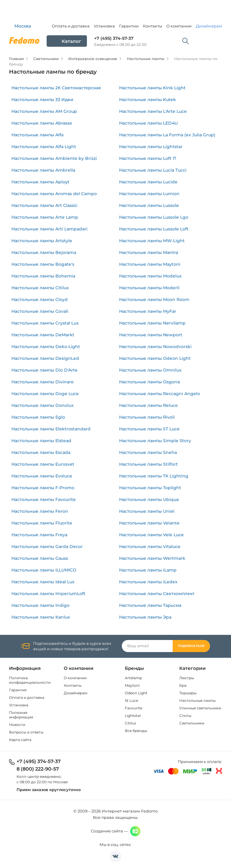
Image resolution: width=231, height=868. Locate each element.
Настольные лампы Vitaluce (150, 546)
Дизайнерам (209, 26)
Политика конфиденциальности (30, 680)
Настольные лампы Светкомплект (157, 594)
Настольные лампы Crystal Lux (45, 323)
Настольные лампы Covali (40, 311)
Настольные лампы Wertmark (152, 558)
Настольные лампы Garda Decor (47, 546)
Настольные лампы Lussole (149, 205)
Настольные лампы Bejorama (44, 252)
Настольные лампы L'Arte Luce (153, 111)
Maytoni (132, 685)
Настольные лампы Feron (40, 511)
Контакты (152, 26)
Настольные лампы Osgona (149, 382)
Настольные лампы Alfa (37, 135)
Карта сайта (20, 740)
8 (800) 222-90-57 (38, 769)
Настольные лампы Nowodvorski (155, 347)
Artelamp (133, 678)
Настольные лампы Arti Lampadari (49, 229)
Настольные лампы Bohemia (43, 276)
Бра (183, 685)
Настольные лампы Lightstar (151, 147)
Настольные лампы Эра (145, 617)
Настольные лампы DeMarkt (43, 335)
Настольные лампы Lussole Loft (154, 229)
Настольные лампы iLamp (148, 570)
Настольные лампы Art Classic (45, 205)
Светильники (192, 723)
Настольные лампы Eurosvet (43, 464)
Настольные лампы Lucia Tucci (153, 170)
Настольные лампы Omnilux (150, 370)
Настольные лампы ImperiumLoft (48, 594)
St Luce (131, 700)
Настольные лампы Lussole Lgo (154, 217)
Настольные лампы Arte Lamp (45, 217)
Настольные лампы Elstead (41, 441)
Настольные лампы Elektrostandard (51, 429)
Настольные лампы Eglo (38, 417)
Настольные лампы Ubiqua (149, 499)
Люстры (187, 678)
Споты (185, 716)
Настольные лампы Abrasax (42, 123)
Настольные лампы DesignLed (45, 358)
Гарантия (18, 690)
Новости (17, 725)
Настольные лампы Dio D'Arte (45, 370)
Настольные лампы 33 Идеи (42, 100)
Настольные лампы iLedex (148, 582)
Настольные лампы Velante (149, 523)
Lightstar (133, 716)
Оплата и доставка (71, 26)
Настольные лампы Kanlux (41, 617)
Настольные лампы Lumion (149, 194)
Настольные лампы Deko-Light (46, 347)
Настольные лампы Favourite (44, 499)
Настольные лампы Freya (39, 535)
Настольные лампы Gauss (40, 558)
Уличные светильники (200, 708)
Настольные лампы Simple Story (155, 441)
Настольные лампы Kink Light (152, 88)
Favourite (134, 708)
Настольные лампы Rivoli (147, 417)
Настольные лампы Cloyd (40, 299)
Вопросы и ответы (26, 732)
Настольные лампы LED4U (148, 123)
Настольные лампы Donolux (43, 405)
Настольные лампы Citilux (40, 288)
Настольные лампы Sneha (148, 452)
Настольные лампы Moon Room (154, 299)
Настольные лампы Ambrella (43, 170)
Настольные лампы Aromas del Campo (54, 194)
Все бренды (136, 731)
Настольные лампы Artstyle (42, 241)
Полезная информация (21, 715)
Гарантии (129, 26)
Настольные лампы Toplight (150, 488)
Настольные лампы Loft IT (148, 158)
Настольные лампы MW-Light (152, 241)
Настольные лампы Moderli (149, 288)
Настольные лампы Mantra (149, 252)
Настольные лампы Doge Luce (45, 394)
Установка (104, 26)
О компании (179, 26)
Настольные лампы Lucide (148, 182)
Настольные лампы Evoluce (42, 476)
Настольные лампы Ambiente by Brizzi (54, 158)
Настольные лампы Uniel (147, 511)
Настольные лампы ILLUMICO (44, 570)
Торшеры (188, 693)
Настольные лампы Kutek (148, 100)
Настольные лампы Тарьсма (150, 605)
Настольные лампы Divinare (43, 382)
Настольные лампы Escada (41, 452)
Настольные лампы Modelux (150, 276)
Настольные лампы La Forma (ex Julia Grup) (167, 135)
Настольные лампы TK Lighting (154, 476)
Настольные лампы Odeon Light (155, 358)
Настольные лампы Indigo (40, 605)
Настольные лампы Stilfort (148, 464)
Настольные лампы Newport (151, 335)
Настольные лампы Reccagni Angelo (160, 394)
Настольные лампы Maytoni (150, 264)
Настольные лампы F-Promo (43, 488)
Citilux (130, 723)
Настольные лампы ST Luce (149, 429)
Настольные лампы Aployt (40, 182)
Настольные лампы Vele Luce (151, 535)
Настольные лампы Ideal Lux (43, 582)
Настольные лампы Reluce (148, 405)
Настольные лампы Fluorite (42, 523)
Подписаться (191, 646)
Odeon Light (136, 693)
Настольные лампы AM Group (44, 111)
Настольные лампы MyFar (148, 311)
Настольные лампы (197, 700)
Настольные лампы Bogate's (43, 264)
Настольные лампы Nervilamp (152, 323)
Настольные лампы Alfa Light (44, 147)
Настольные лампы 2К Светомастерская (56, 88)
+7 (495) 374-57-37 (114, 38)
